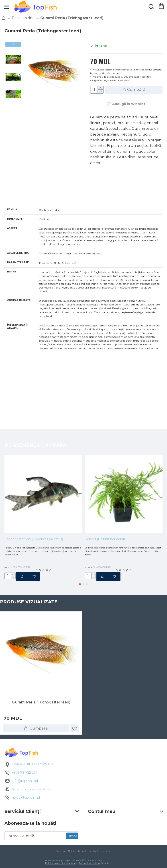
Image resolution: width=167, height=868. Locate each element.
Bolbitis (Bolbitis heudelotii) (106, 527)
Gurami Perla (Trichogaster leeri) (41, 701)
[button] (13, 101)
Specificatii (20, 195)
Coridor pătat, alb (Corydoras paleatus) (34, 527)
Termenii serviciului (90, 863)
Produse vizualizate (29, 601)
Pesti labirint (23, 18)
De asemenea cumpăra (35, 433)
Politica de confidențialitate (60, 863)
